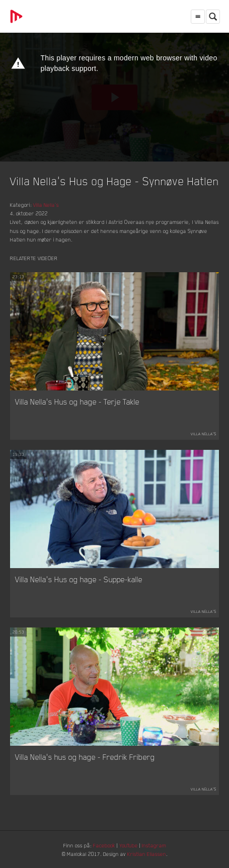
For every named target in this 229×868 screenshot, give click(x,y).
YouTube (129, 845)
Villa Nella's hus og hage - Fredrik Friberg (85, 757)
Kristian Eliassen (147, 854)
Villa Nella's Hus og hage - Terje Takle (77, 402)
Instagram (154, 845)
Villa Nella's (46, 205)
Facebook (104, 845)
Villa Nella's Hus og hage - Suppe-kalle (79, 579)
